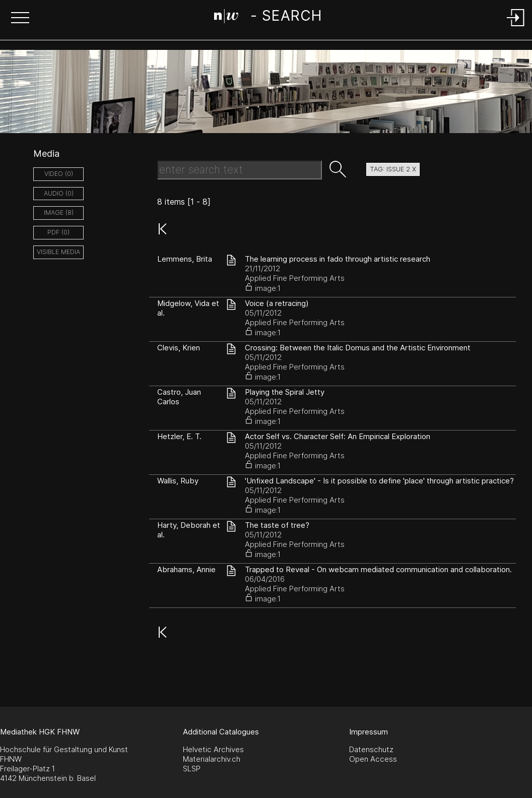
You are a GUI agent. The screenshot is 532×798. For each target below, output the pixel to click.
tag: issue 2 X (393, 169)
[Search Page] (268, 18)
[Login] (516, 27)
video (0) (59, 174)
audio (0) (59, 193)
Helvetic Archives (213, 749)
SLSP (192, 769)
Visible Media (58, 252)
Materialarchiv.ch (212, 759)
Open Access (373, 759)
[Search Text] (240, 170)
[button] (20, 19)
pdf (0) (58, 232)
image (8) (59, 212)
